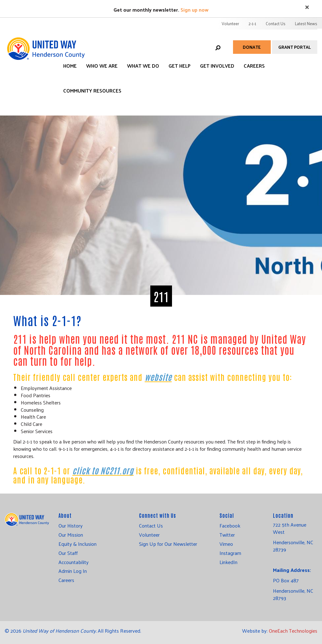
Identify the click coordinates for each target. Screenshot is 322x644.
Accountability (74, 562)
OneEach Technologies (293, 631)
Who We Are (102, 66)
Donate (252, 47)
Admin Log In (73, 571)
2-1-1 (252, 23)
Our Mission (71, 535)
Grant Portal (295, 47)
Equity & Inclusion (78, 544)
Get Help (180, 66)
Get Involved (217, 66)
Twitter (227, 535)
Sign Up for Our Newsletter (168, 544)
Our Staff (68, 553)
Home (70, 66)
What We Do (143, 66)
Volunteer (230, 23)
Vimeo (226, 544)
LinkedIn (228, 562)
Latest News (306, 23)
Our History (71, 526)
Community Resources (92, 90)
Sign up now (194, 10)
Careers (254, 66)
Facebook (230, 526)
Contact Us (276, 23)
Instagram (230, 553)
